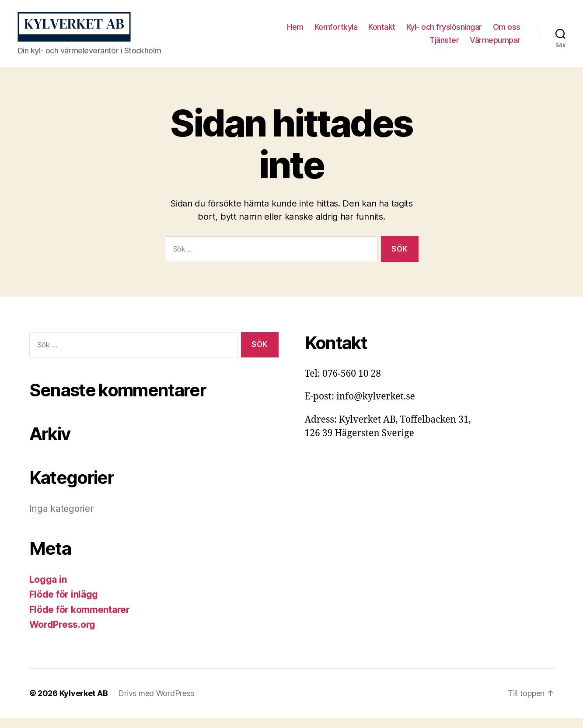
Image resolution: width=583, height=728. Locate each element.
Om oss (507, 32)
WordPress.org (63, 635)
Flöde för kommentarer (80, 620)
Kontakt (382, 32)
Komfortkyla (336, 32)
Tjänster (444, 45)
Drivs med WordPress (156, 703)
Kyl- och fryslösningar (444, 32)
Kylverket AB (84, 703)
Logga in (48, 590)
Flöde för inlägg (64, 605)
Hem (295, 32)
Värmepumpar (495, 45)
